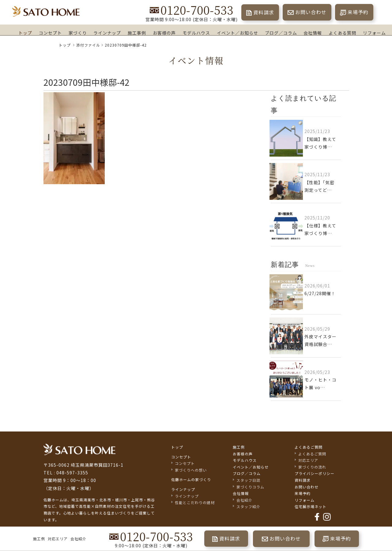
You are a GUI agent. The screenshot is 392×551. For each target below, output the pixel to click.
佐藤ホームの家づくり (191, 480)
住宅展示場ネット (311, 507)
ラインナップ (107, 33)
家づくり (78, 32)
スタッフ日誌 (248, 480)
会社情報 (313, 33)
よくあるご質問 (309, 447)
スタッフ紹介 (248, 507)
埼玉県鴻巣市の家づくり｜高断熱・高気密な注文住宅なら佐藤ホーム (46, 11)
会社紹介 (78, 539)
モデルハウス (196, 32)
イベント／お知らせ (237, 32)
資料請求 (264, 12)
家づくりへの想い (191, 470)
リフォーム (374, 32)
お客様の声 (164, 32)
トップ (25, 32)
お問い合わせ (311, 12)
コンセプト (50, 33)
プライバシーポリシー (315, 474)
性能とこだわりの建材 (195, 503)
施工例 (39, 539)
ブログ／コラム (281, 33)
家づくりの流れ (312, 467)
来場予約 (358, 12)
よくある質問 (342, 33)
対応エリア (58, 539)
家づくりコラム (250, 487)
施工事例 (137, 32)
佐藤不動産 (79, 450)
